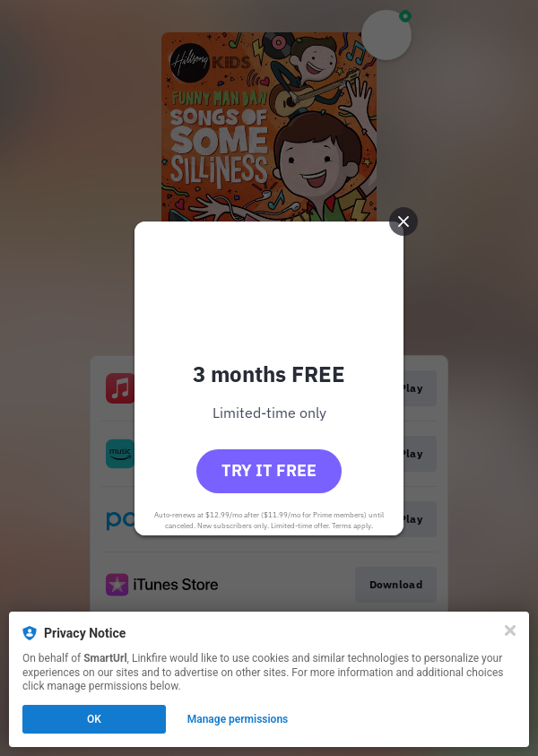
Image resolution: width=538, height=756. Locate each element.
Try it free (269, 470)
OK (94, 719)
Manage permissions (238, 719)
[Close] (510, 630)
